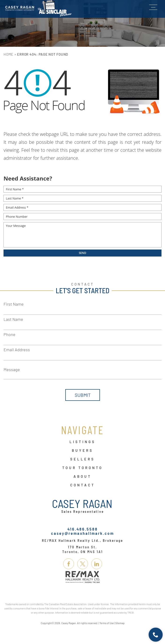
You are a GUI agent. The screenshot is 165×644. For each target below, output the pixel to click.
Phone (9, 334)
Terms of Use (107, 623)
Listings (82, 442)
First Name (14, 304)
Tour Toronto (82, 468)
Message (12, 369)
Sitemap (120, 623)
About (82, 477)
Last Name (13, 319)
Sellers (82, 459)
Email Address (17, 350)
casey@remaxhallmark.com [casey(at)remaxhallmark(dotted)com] (82, 533)
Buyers (82, 451)
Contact (83, 485)
